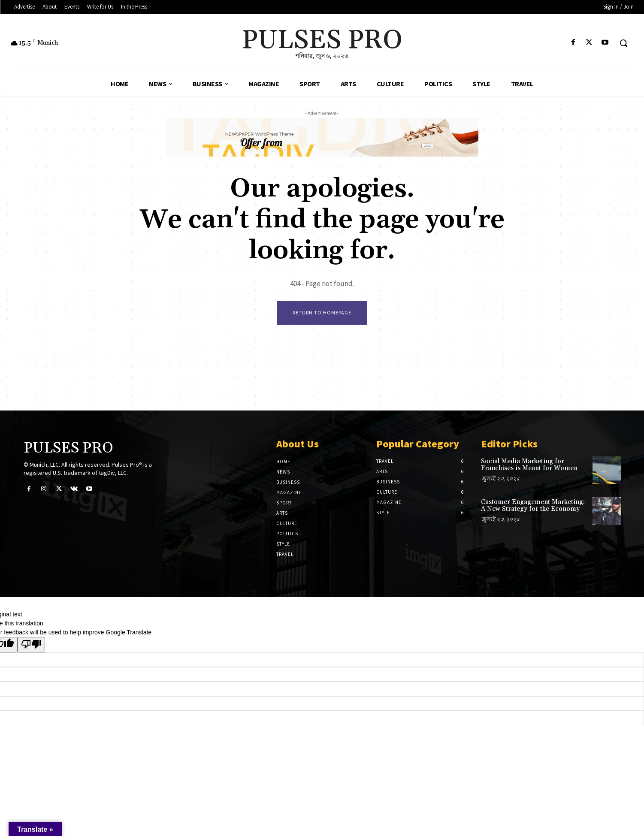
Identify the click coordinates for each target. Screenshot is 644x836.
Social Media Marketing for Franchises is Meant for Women (529, 465)
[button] (623, 43)
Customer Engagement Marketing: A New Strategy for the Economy (533, 506)
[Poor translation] (31, 645)
